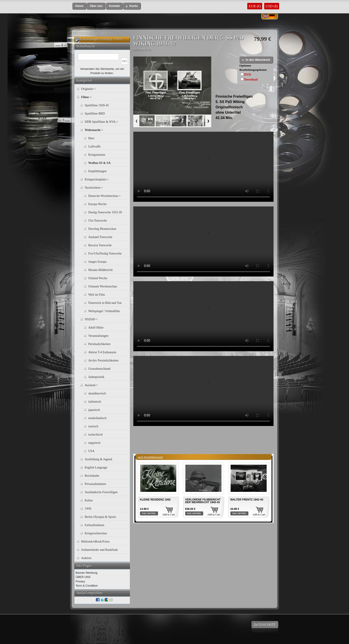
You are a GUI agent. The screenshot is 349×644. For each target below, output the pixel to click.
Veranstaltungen (98, 336)
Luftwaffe (95, 146)
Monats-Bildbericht (101, 270)
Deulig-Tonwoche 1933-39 (105, 212)
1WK (88, 509)
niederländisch (97, 418)
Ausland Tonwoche (100, 237)
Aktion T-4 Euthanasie (102, 352)
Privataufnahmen (95, 484)
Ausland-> (91, 385)
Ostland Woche (98, 278)
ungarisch (94, 443)
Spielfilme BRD (95, 114)
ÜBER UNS (83, 577)
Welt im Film (97, 295)
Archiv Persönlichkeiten (103, 360)
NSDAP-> (91, 319)
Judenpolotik (96, 377)
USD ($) (272, 6)
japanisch (94, 410)
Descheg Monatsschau (102, 229)
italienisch (95, 402)
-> (86, 97)
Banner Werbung (87, 573)
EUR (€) (255, 6)
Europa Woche (97, 204)
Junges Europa (97, 262)
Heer (91, 138)
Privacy (80, 581)
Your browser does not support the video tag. (203, 167)
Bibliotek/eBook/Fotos (95, 542)
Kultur (89, 500)
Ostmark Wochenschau (103, 286)
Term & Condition (87, 586)
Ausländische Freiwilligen (101, 492)
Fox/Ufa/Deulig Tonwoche (105, 253)
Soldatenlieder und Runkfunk (100, 550)
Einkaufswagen (90, 39)
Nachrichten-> (94, 188)
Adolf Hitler (96, 328)
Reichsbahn (92, 476)
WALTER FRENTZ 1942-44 (247, 500)
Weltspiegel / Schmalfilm (104, 311)
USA (91, 451)
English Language (96, 467)
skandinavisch (97, 393)
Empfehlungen (97, 171)
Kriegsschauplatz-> (97, 179)
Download (251, 80)
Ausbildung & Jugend (98, 459)
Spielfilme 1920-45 (97, 105)
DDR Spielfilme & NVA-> (101, 122)
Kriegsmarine (97, 155)
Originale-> (88, 89)
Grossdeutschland (99, 369)
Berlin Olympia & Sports (100, 517)
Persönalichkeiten (99, 344)
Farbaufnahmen (95, 525)
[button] (79, 6)
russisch (93, 426)
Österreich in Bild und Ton (105, 303)
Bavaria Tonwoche (100, 245)
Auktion (86, 558)
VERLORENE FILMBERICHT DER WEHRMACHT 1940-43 (203, 501)
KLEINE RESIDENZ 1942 (155, 500)
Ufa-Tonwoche (98, 221)
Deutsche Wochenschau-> (104, 196)
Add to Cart (169, 515)
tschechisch (96, 435)
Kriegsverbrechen (96, 533)
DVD (248, 75)
